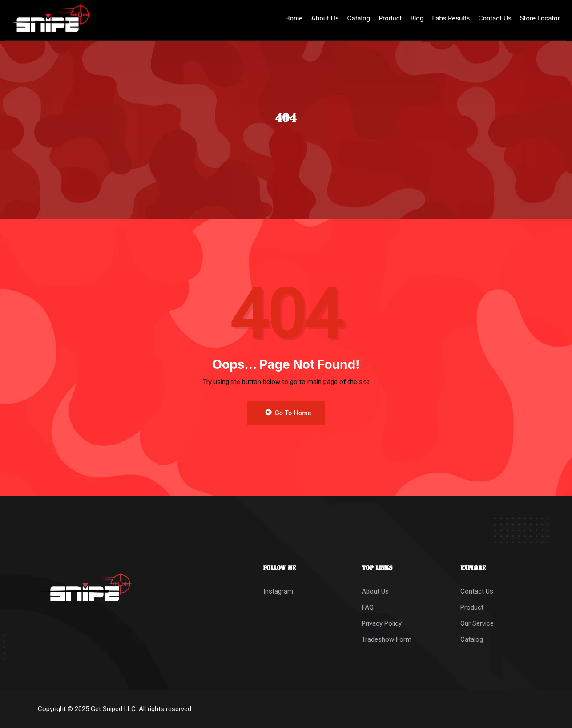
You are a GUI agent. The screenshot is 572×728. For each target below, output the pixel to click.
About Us (325, 18)
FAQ (368, 607)
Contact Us (495, 18)
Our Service (477, 623)
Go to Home (288, 413)
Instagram (278, 591)
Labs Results (451, 18)
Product (390, 18)
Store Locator (540, 18)
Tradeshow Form (387, 639)
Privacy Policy (382, 623)
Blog (417, 18)
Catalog (359, 18)
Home (294, 18)
